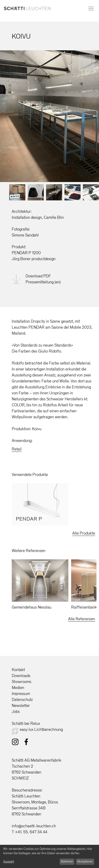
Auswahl (9, 861)
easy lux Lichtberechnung (41, 729)
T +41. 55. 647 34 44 (30, 832)
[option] (40, 505)
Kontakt (18, 670)
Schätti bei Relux (26, 723)
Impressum (21, 694)
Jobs (16, 711)
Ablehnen (67, 861)
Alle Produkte (84, 533)
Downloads (21, 676)
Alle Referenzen (82, 619)
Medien (18, 688)
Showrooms (22, 682)
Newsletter (21, 706)
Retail (17, 449)
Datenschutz (22, 700)
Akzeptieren (85, 861)
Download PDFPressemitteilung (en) (43, 279)
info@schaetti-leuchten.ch (34, 826)
